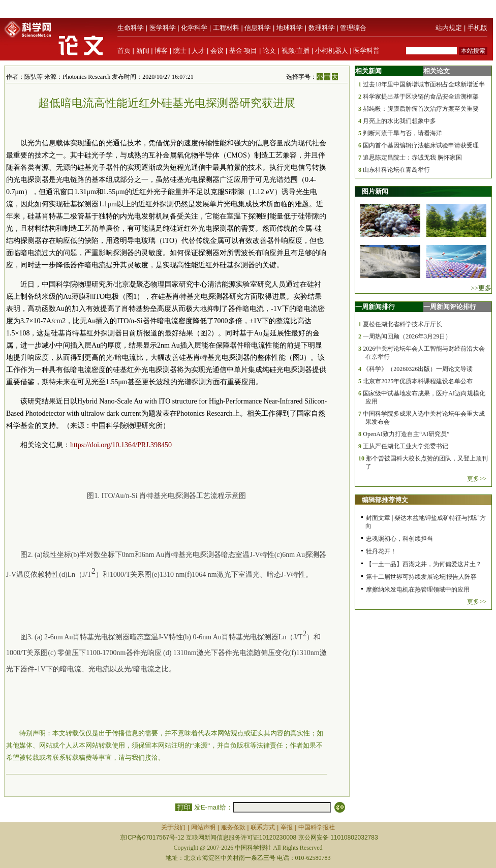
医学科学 (163, 28)
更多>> (477, 479)
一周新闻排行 (375, 307)
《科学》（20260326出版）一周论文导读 (418, 369)
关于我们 (173, 827)
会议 (217, 51)
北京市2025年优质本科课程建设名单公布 (418, 381)
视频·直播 (296, 51)
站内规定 (449, 28)
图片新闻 (375, 191)
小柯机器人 (332, 51)
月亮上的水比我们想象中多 (399, 121)
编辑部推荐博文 (385, 500)
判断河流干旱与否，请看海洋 (402, 133)
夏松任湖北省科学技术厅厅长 (402, 324)
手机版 (477, 28)
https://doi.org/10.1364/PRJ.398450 (121, 445)
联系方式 (263, 827)
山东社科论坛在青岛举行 (396, 170)
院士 (180, 51)
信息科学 (258, 28)
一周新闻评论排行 (450, 307)
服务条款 (233, 827)
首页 (124, 51)
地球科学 (290, 28)
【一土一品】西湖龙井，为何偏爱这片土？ (424, 564)
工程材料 (226, 28)
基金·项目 (243, 51)
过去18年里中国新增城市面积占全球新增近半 (424, 84)
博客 (161, 51)
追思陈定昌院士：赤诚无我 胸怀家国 (412, 158)
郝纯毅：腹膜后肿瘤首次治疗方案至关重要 (421, 109)
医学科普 (366, 51)
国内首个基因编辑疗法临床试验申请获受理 (421, 145)
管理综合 (353, 28)
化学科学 (194, 28)
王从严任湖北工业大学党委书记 (406, 446)
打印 (184, 807)
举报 (287, 827)
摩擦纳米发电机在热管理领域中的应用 (418, 590)
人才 (198, 51)
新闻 (143, 51)
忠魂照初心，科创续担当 (399, 539)
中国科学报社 (317, 827)
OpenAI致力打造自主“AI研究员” (406, 434)
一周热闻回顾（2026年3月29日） (407, 336)
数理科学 (322, 28)
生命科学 (131, 28)
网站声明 (203, 827)
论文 (269, 51)
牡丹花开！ (381, 551)
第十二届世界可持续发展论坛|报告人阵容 (421, 577)
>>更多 (481, 288)
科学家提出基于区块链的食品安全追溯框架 (421, 97)
